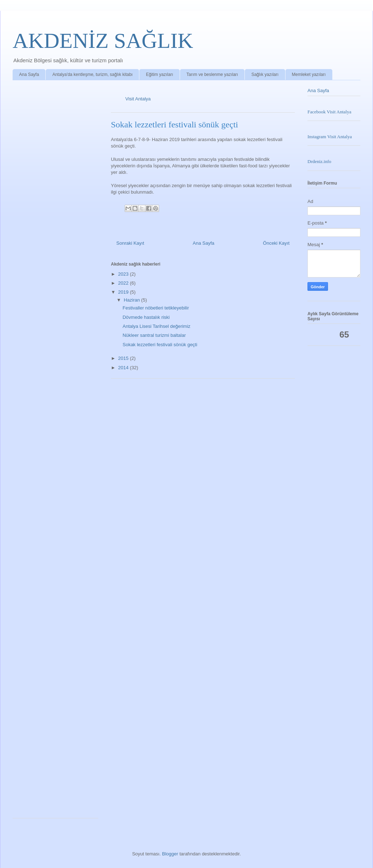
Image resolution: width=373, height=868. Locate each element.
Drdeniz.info (319, 161)
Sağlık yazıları (265, 74)
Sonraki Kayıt (130, 243)
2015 (124, 358)
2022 (124, 283)
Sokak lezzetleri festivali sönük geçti (160, 345)
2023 (124, 274)
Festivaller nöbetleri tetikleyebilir (156, 308)
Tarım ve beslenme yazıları (212, 74)
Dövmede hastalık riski (146, 317)
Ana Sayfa (29, 74)
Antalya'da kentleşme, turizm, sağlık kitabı (92, 74)
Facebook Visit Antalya (329, 112)
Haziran (132, 300)
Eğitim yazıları (159, 74)
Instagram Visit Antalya (330, 137)
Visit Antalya (138, 99)
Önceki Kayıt (276, 243)
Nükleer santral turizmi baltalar (154, 335)
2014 (124, 368)
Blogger (170, 854)
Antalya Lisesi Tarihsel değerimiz (156, 326)
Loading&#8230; (58, 451)
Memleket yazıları (309, 74)
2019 (124, 292)
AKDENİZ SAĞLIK (103, 41)
